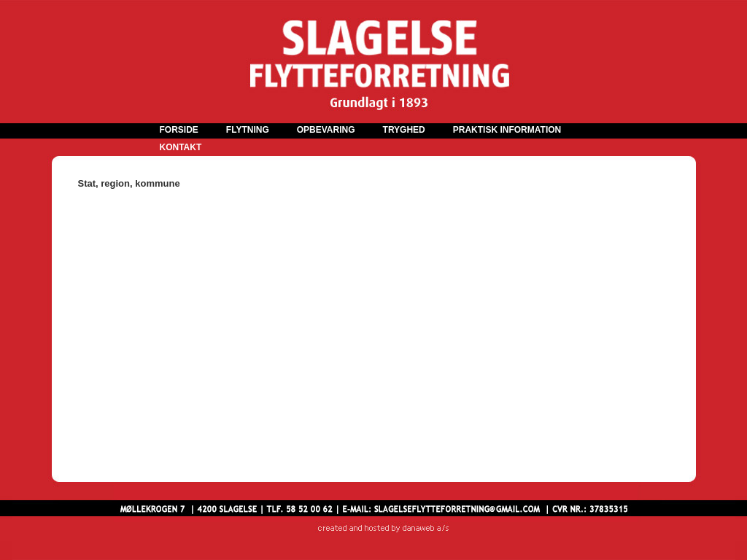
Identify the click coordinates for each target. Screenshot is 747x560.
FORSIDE (179, 130)
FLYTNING (248, 130)
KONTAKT (181, 147)
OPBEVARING (326, 130)
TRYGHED (404, 130)
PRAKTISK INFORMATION (507, 130)
